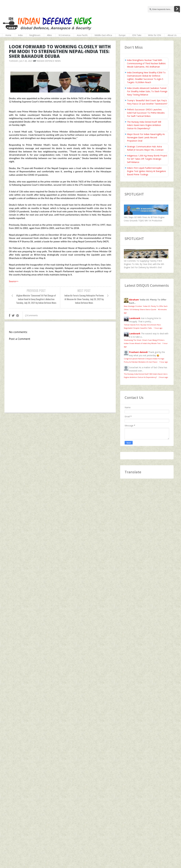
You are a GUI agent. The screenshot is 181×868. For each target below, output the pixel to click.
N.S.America (64, 35)
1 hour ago (158, 328)
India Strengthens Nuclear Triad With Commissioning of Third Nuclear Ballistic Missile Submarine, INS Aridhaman (146, 63)
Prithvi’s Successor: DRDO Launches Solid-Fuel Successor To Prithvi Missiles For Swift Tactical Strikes (146, 113)
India (20, 35)
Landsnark (135, 318)
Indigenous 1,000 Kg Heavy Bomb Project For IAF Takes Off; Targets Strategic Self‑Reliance (147, 159)
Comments (31, 315)
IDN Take (137, 35)
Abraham (134, 300)
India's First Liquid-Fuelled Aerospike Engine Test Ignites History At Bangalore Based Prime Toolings (146, 171)
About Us (172, 35)
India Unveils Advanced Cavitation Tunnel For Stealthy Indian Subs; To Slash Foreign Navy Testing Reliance (147, 91)
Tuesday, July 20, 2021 (21, 61)
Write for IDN (155, 35)
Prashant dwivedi (138, 352)
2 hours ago (163, 377)
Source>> (14, 281)
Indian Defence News (49, 61)
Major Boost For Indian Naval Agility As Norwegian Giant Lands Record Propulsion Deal (146, 137)
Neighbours (35, 35)
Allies (49, 35)
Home (8, 35)
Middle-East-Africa (103, 35)
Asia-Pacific (82, 35)
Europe (122, 35)
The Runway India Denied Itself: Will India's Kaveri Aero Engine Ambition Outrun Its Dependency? (144, 125)
